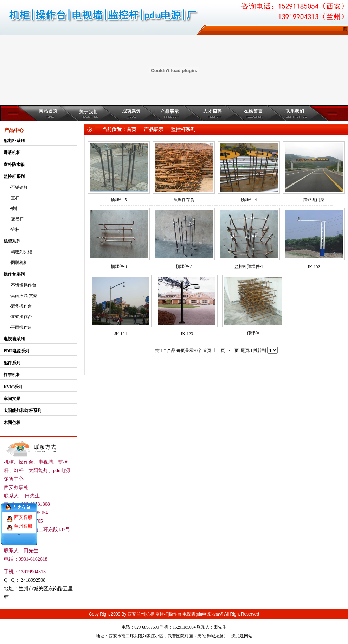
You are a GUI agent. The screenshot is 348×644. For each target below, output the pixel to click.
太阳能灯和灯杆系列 (22, 411)
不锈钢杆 (19, 187)
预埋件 (253, 333)
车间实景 (12, 399)
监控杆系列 (14, 176)
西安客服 (23, 513)
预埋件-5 (119, 200)
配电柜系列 (14, 141)
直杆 (15, 198)
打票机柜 (12, 375)
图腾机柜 (19, 263)
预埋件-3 (119, 266)
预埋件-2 (184, 266)
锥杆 (15, 230)
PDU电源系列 (16, 351)
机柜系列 (12, 241)
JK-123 (187, 334)
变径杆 (17, 219)
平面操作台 (21, 327)
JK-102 (314, 267)
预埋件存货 (184, 200)
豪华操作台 (21, 306)
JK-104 (120, 334)
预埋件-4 (249, 200)
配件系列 (12, 363)
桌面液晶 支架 (24, 296)
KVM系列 (13, 387)
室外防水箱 (14, 165)
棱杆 (15, 208)
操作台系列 (14, 274)
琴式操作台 (21, 317)
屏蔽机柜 (12, 153)
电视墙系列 (14, 339)
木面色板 (12, 423)
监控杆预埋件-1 (249, 266)
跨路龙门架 (314, 200)
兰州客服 (23, 522)
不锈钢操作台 (24, 285)
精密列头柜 (21, 252)
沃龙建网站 (242, 636)
